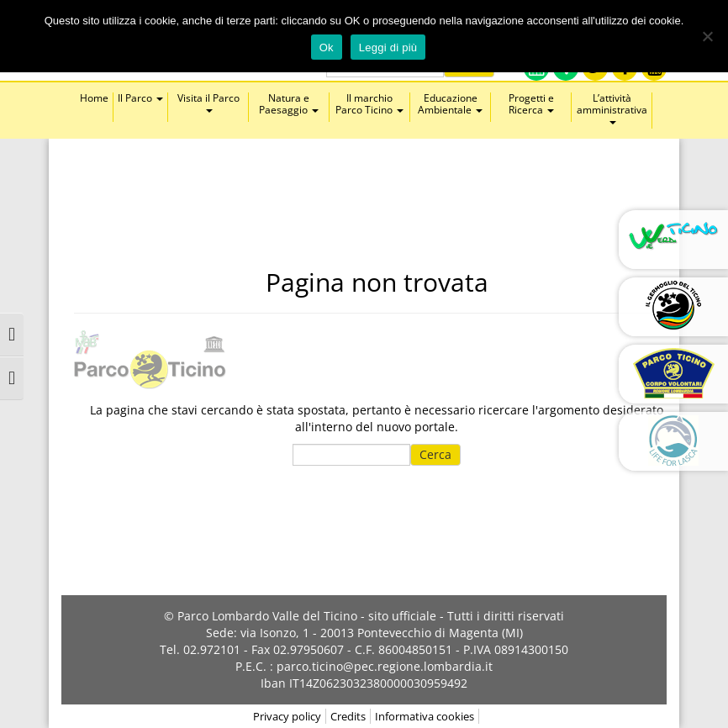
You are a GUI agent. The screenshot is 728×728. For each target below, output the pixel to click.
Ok (327, 47)
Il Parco (140, 99)
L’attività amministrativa (612, 109)
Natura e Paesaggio (289, 105)
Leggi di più (388, 47)
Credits (348, 716)
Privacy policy (287, 716)
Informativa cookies (425, 716)
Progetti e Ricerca (531, 105)
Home (94, 99)
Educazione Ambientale (450, 105)
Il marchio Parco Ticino (369, 105)
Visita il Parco (208, 103)
